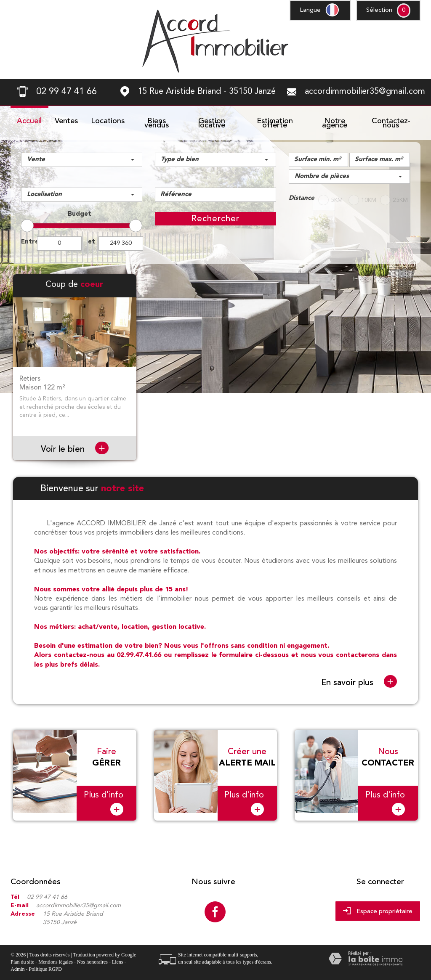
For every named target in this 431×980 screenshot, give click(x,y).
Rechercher (215, 219)
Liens (118, 957)
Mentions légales (56, 957)
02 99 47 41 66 (47, 892)
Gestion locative (212, 123)
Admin (17, 964)
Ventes (66, 121)
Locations (108, 121)
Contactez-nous (391, 123)
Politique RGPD (45, 964)
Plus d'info (104, 798)
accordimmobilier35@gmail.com (365, 92)
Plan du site (22, 957)
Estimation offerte (275, 123)
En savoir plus (359, 682)
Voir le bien (74, 449)
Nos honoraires (92, 957)
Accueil (29, 121)
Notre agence (335, 123)
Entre (29, 242)
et (92, 242)
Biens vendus (157, 123)
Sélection (379, 10)
